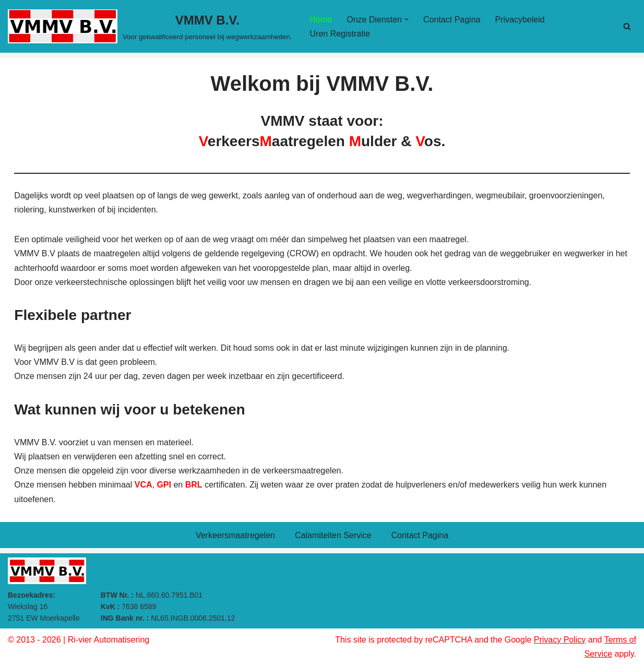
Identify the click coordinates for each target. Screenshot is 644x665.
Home (321, 20)
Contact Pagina (452, 20)
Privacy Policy (560, 640)
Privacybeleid (520, 20)
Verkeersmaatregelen (235, 535)
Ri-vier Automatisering (109, 640)
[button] (407, 19)
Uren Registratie (340, 34)
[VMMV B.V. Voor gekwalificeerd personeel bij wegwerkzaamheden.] (150, 26)
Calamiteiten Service (333, 535)
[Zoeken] (627, 26)
